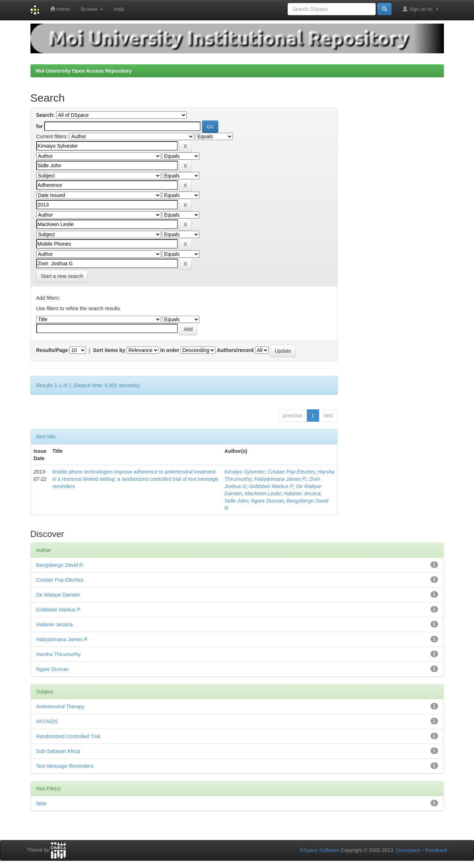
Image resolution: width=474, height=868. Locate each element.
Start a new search (62, 276)
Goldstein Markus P (271, 486)
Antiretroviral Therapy (61, 707)
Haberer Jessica (302, 494)
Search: (46, 115)
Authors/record (235, 350)
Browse (92, 9)
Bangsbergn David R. (60, 565)
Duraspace (408, 850)
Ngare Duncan (267, 501)
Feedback (436, 850)
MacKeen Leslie (263, 494)
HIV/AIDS (47, 721)
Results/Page (52, 350)
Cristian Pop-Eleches (291, 472)
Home (60, 9)
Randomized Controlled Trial (68, 736)
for (40, 126)
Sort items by (109, 350)
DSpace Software (319, 850)
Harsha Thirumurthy (59, 654)
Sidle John (236, 501)
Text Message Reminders (65, 766)
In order (170, 350)
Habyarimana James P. (280, 479)
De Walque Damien (58, 595)
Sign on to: (421, 9)
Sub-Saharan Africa (58, 751)
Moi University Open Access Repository (84, 71)
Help (119, 9)
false (42, 803)
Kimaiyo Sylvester (245, 472)
